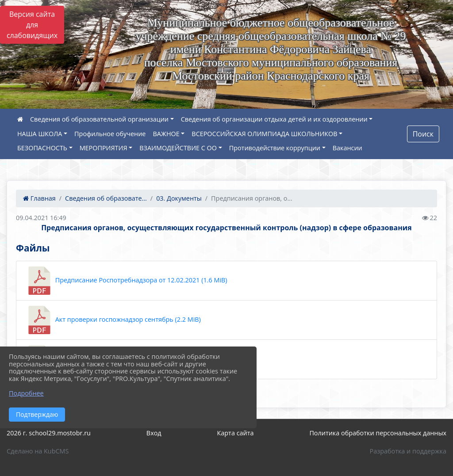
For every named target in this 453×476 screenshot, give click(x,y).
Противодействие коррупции (275, 148)
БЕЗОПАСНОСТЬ (42, 148)
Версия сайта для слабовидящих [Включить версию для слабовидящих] (32, 25)
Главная (39, 198)
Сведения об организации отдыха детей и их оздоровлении (274, 119)
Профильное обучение (110, 134)
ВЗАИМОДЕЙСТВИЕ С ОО (178, 148)
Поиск (423, 134)
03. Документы (179, 198)
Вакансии (347, 148)
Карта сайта (236, 433)
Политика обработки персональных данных (378, 433)
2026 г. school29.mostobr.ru (49, 433)
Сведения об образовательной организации (99, 119)
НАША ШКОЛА (40, 134)
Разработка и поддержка (408, 451)
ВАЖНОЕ (166, 134)
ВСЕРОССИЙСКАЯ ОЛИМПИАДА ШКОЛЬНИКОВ (264, 134)
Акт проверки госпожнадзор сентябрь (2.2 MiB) (113, 320)
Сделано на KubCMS (38, 451)
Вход (154, 433)
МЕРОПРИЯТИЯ (104, 148)
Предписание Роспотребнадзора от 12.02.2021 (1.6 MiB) (126, 281)
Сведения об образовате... (106, 198)
